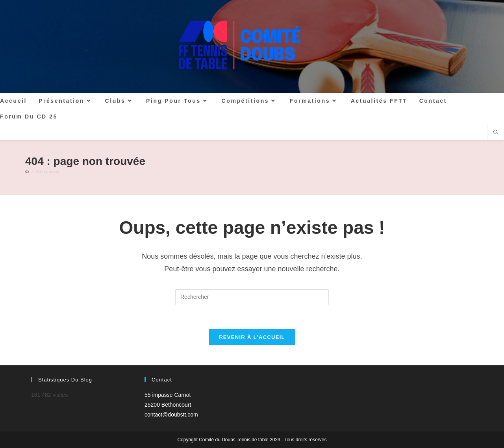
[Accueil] (27, 172)
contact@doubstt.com (171, 415)
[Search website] (496, 133)
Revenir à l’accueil (252, 337)
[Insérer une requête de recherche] (252, 297)
